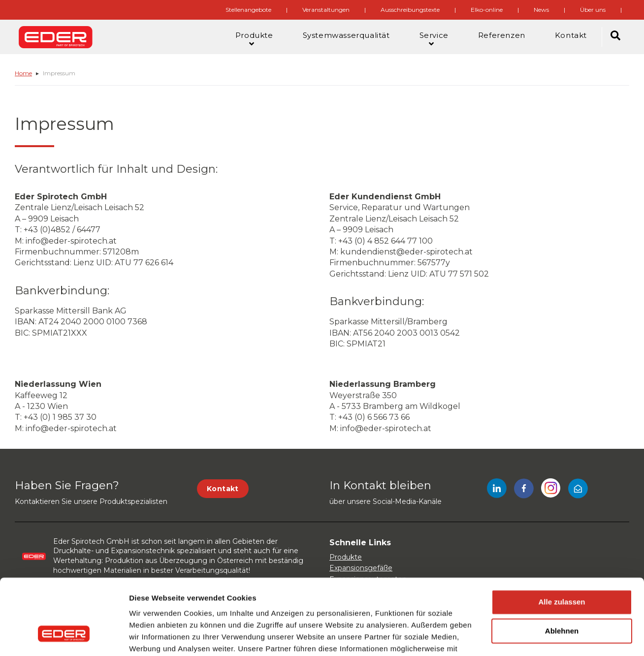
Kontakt (223, 489)
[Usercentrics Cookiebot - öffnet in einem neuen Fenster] (64, 637)
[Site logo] (56, 37)
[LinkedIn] (497, 490)
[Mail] (578, 490)
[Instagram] (551, 490)
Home (23, 73)
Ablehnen (562, 568)
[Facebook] (524, 490)
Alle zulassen (562, 539)
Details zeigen (154, 637)
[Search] (616, 37)
